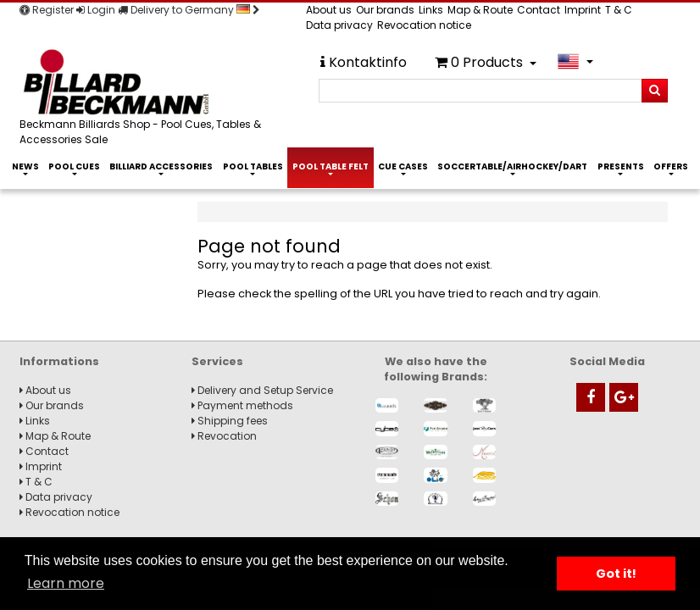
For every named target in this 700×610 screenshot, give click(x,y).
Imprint (583, 10)
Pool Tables (253, 166)
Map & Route (480, 10)
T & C (619, 10)
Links (431, 10)
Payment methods (242, 405)
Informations (59, 361)
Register (47, 10)
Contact (539, 10)
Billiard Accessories (161, 166)
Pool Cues (74, 166)
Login (96, 10)
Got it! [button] (616, 574)
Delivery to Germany (189, 10)
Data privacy (339, 25)
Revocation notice (424, 25)
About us (329, 10)
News (25, 166)
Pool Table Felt (331, 166)
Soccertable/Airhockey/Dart (512, 166)
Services (217, 361)
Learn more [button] (66, 583)
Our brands (385, 10)
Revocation (224, 436)
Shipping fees (230, 421)
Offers (671, 166)
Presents (621, 166)
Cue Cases (403, 166)
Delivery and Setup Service (262, 390)
